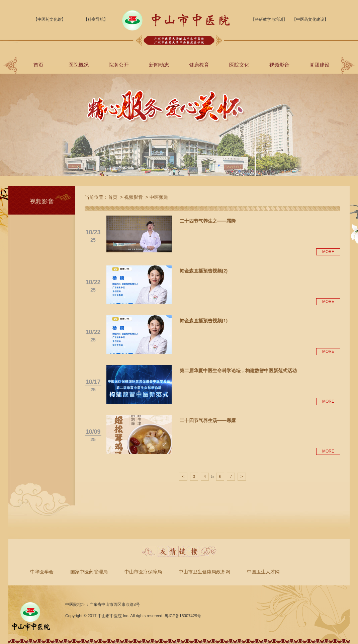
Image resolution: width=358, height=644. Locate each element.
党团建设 (320, 65)
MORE (328, 252)
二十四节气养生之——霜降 (208, 221)
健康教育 (199, 65)
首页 (38, 65)
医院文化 (239, 65)
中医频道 (159, 197)
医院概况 (79, 65)
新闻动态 (159, 65)
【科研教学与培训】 (269, 19)
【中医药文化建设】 (310, 19)
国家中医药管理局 (89, 572)
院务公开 (119, 65)
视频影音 (279, 65)
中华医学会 (42, 572)
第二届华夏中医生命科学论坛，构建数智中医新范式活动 (238, 371)
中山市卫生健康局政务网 (204, 572)
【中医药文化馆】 (50, 19)
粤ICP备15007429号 (183, 616)
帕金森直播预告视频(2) (204, 271)
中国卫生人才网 (263, 572)
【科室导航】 (96, 19)
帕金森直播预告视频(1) (204, 321)
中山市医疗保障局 (143, 572)
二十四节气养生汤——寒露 (208, 420)
